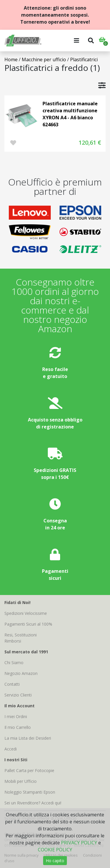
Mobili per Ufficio (21, 781)
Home (11, 60)
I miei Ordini (16, 716)
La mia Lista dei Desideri (28, 738)
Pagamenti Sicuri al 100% (28, 624)
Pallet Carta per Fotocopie (29, 770)
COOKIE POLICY (55, 850)
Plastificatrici (84, 60)
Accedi (11, 749)
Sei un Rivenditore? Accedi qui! (33, 803)
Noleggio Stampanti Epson (30, 792)
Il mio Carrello (18, 727)
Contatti (12, 684)
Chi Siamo (14, 663)
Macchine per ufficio (44, 60)
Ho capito (55, 861)
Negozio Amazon (21, 673)
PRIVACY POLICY (79, 843)
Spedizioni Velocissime (26, 613)
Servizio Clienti (18, 695)
